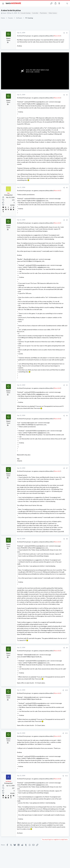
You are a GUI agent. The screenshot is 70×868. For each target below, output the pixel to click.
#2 (67, 95)
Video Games (53, 13)
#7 (67, 468)
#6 (67, 416)
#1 (67, 33)
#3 (67, 188)
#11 (67, 733)
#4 (67, 220)
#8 (67, 539)
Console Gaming (25, 13)
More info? (57, 36)
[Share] (64, 33)
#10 (67, 690)
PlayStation (43, 13)
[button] (3, 3)
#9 (67, 648)
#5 (67, 385)
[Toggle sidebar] (63, 3)
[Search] (67, 4)
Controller (35, 13)
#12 (67, 776)
